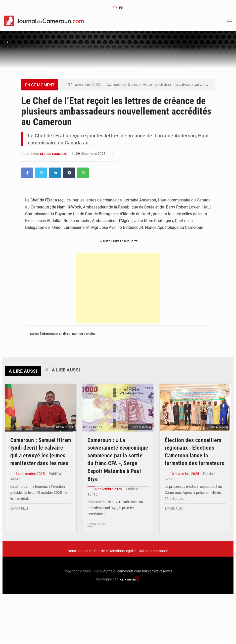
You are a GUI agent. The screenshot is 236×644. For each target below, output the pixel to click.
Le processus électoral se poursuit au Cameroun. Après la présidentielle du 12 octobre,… (193, 493)
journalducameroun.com (122, 571)
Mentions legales (123, 551)
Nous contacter (80, 551)
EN (121, 8)
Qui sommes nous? (154, 551)
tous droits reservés (157, 571)
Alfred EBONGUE (54, 154)
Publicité (101, 551)
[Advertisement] (118, 288)
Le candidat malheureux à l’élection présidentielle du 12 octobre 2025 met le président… (39, 493)
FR (115, 8)
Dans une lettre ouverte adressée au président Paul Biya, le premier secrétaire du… (115, 508)
